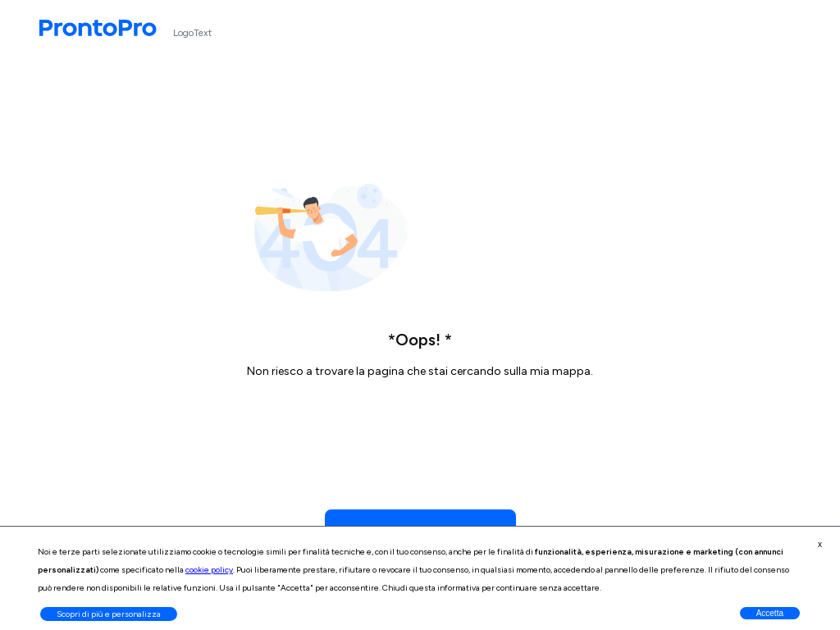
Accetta (770, 613)
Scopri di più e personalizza (109, 614)
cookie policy (209, 570)
